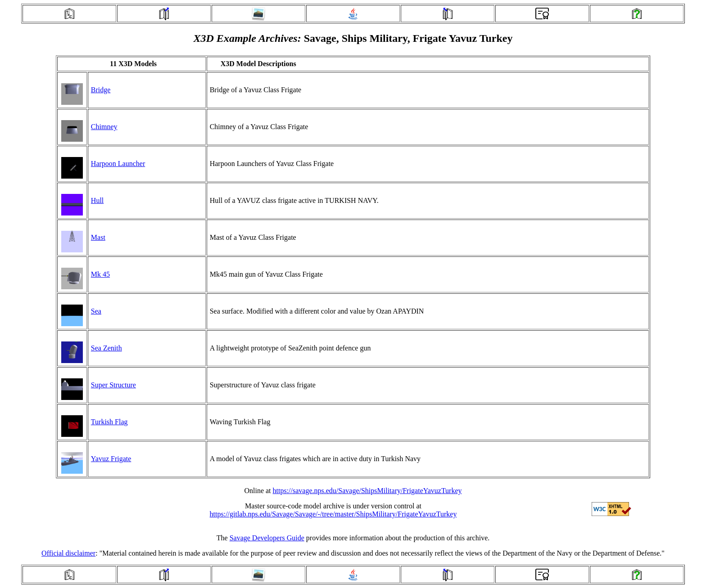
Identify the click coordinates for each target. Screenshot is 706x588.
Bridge (101, 90)
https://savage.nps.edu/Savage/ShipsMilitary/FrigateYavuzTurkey (367, 491)
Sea (96, 311)
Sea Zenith (106, 348)
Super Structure (113, 385)
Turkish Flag (109, 422)
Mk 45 (100, 274)
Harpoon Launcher (118, 164)
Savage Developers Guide (267, 538)
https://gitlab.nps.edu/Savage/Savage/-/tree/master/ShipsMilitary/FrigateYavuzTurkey (333, 514)
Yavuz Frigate (111, 459)
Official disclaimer (68, 553)
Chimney (104, 127)
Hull (97, 200)
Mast (98, 237)
